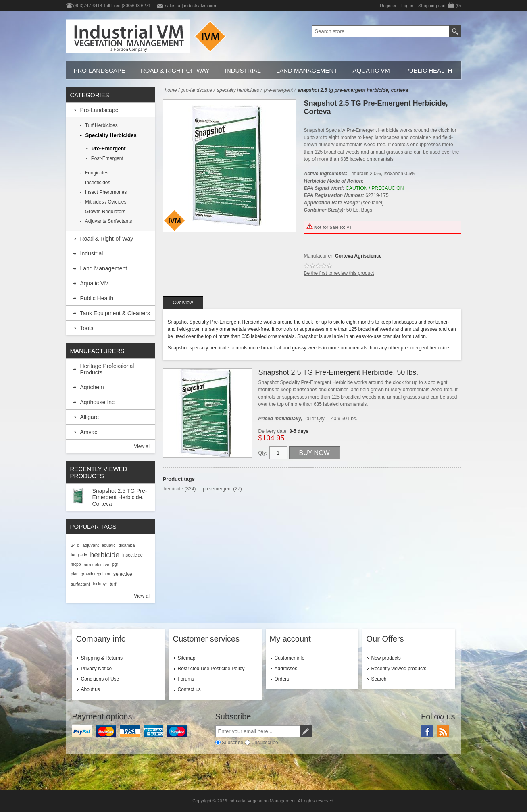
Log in (407, 6)
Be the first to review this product (339, 273)
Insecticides (98, 183)
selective (123, 574)
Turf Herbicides (101, 125)
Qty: (263, 453)
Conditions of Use (100, 679)
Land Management (307, 70)
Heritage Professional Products (107, 369)
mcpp (76, 564)
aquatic (109, 545)
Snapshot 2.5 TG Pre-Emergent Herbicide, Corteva (120, 497)
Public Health (429, 70)
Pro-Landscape (100, 70)
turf (113, 584)
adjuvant (91, 545)
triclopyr (100, 584)
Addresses (286, 669)
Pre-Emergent (108, 148)
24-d (75, 545)
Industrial (243, 70)
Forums (186, 679)
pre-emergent (217, 489)
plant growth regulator (91, 574)
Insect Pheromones (106, 192)
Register (388, 6)
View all (142, 446)
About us (91, 689)
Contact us (189, 689)
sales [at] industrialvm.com (191, 6)
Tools (87, 328)
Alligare (90, 417)
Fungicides (97, 173)
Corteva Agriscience (358, 256)
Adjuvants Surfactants (109, 221)
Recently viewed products (399, 669)
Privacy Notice (97, 669)
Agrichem (92, 387)
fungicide (79, 555)
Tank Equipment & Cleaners (115, 313)
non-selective (96, 565)
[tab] (183, 303)
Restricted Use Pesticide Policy (211, 669)
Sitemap (187, 658)
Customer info (290, 658)
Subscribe (232, 743)
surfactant (80, 584)
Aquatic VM (371, 70)
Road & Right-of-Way (175, 70)
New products (386, 658)
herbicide (174, 489)
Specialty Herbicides (111, 135)
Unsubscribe (265, 743)
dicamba (127, 545)
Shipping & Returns (102, 658)
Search (379, 679)
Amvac (89, 432)
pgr (115, 564)
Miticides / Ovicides (106, 202)
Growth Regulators (105, 212)
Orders (282, 679)
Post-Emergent (107, 158)
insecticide (132, 555)
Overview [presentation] (183, 303)
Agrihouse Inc (98, 402)
